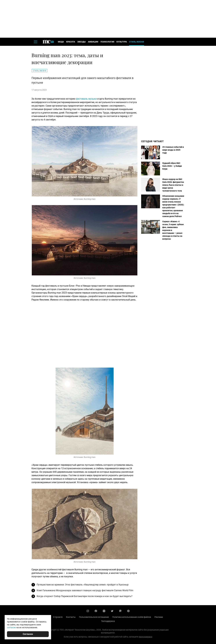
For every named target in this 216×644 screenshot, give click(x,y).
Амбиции (93, 42)
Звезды (81, 42)
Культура (122, 42)
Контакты (71, 617)
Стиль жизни (137, 42)
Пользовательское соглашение (94, 617)
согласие (11, 627)
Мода (61, 42)
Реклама (159, 617)
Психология (107, 42)
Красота (71, 42)
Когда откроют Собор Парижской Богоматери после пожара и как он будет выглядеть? (85, 596)
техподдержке (145, 637)
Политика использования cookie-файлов (132, 617)
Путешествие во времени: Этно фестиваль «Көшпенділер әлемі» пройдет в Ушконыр (83, 585)
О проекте (58, 617)
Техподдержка (108, 621)
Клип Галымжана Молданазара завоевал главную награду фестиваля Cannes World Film (85, 590)
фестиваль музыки (86, 99)
